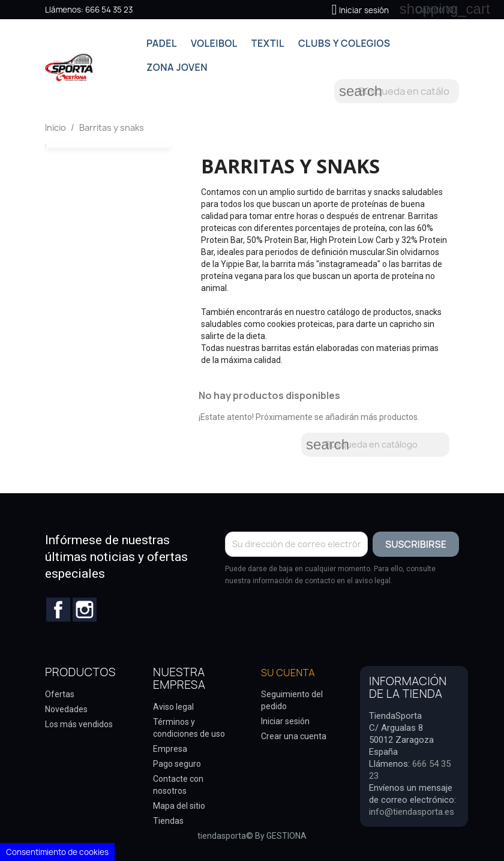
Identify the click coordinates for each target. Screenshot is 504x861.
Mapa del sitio (179, 806)
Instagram (85, 610)
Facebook (58, 610)
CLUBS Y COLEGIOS (344, 43)
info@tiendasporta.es (412, 812)
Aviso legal (173, 707)
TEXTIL (268, 43)
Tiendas (168, 821)
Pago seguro (177, 764)
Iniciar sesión (285, 721)
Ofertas (60, 694)
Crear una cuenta (294, 736)
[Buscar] (397, 91)
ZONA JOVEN (177, 67)
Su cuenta (288, 673)
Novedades (66, 709)
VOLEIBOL (214, 43)
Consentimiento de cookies (57, 852)
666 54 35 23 (109, 10)
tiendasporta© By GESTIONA (252, 836)
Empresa (170, 749)
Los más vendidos (79, 724)
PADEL (162, 43)
